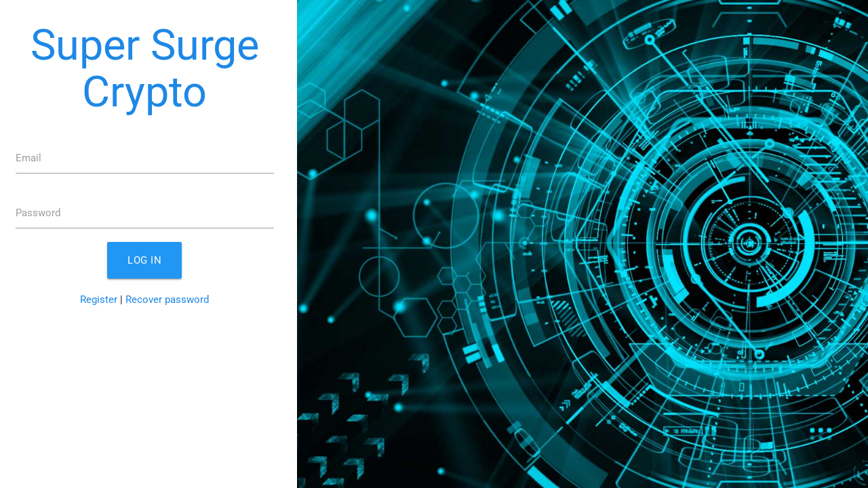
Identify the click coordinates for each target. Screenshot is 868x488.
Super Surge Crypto (145, 68)
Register (99, 300)
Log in (144, 260)
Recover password (167, 300)
